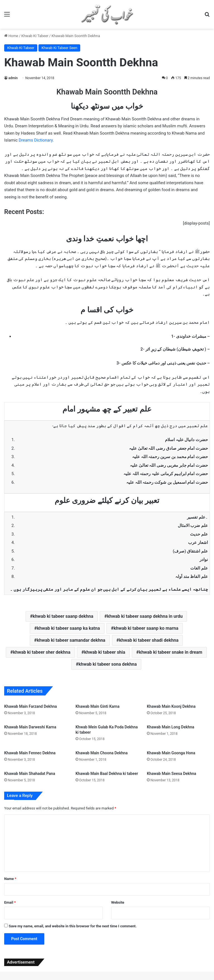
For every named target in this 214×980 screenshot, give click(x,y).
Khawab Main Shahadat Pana (30, 774)
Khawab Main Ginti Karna (98, 706)
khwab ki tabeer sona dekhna (108, 664)
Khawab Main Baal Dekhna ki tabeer (107, 774)
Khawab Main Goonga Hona (171, 753)
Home (11, 36)
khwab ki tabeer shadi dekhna (149, 640)
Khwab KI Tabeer (35, 36)
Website (118, 902)
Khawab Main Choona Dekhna (102, 753)
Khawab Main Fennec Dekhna (30, 753)
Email (10, 902)
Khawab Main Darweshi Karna (30, 727)
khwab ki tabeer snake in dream (171, 652)
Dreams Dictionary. (36, 140)
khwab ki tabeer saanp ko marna (146, 628)
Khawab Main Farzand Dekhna (31, 706)
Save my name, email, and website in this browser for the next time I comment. (73, 926)
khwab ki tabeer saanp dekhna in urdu (145, 616)
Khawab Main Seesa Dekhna (172, 774)
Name (10, 879)
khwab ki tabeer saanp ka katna (68, 628)
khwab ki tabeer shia (105, 652)
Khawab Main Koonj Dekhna (171, 706)
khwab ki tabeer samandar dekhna (71, 640)
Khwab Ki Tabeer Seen (59, 48)
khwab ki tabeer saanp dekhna (63, 616)
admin (13, 78)
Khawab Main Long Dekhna (171, 727)
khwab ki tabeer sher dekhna (42, 652)
